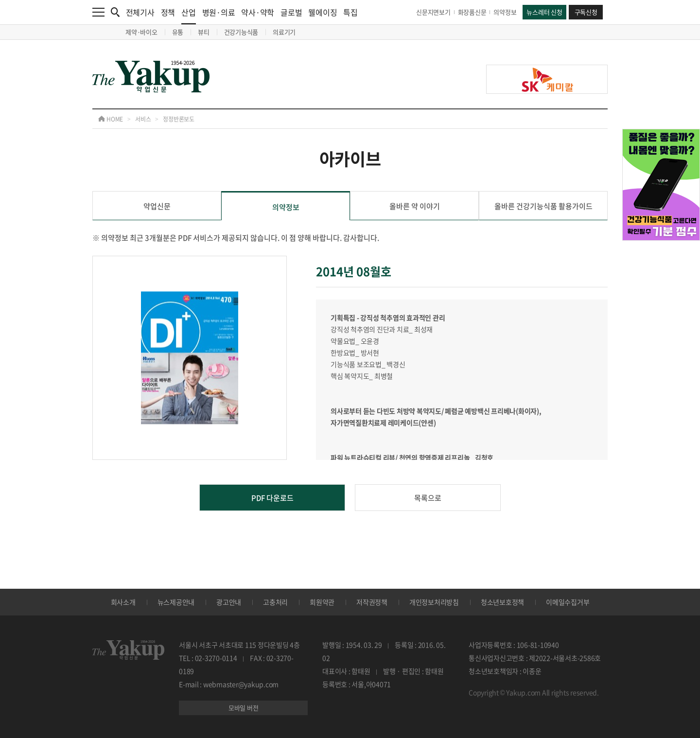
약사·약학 (258, 12)
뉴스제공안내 (176, 602)
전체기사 (140, 12)
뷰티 (204, 32)
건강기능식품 (241, 32)
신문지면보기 (433, 12)
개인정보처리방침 (434, 602)
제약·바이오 (141, 32)
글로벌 (291, 12)
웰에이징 (323, 12)
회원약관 (322, 602)
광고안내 (229, 602)
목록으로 (428, 498)
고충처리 (275, 602)
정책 (168, 12)
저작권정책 (372, 602)
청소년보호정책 (502, 602)
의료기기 (284, 32)
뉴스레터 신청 (544, 12)
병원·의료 (219, 12)
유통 (178, 32)
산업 (189, 15)
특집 (350, 12)
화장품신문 (472, 12)
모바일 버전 (244, 708)
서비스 (143, 119)
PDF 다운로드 (272, 498)
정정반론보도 (179, 119)
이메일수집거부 (568, 602)
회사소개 (123, 602)
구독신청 (586, 12)
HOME (111, 119)
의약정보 (505, 12)
